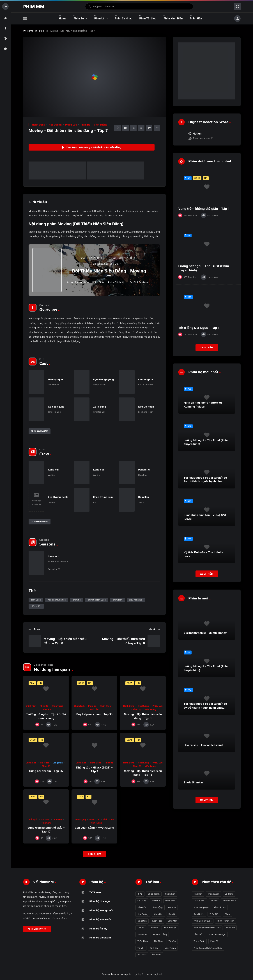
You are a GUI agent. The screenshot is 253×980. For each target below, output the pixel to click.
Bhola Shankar (193, 782)
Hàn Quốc (36, 600)
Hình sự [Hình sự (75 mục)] (172, 907)
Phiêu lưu (71, 125)
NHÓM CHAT (37, 929)
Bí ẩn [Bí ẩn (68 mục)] (140, 894)
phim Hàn (118, 600)
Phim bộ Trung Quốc (102, 910)
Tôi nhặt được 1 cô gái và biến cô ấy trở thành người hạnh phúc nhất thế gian (205, 481)
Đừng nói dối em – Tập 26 (46, 771)
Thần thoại (57, 706)
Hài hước (45, 763)
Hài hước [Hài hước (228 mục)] (142, 907)
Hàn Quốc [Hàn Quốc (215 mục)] (198, 934)
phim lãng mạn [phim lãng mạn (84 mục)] (201, 907)
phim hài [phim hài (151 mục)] (230, 928)
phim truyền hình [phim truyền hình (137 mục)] (226, 921)
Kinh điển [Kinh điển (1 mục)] (142, 921)
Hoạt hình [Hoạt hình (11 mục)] (170, 901)
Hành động (39, 125)
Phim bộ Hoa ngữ (100, 901)
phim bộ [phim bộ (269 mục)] (214, 941)
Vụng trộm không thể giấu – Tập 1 (204, 209)
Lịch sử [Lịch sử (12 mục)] (141, 928)
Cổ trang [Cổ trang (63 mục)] (229, 894)
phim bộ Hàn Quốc (97, 600)
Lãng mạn (58, 763)
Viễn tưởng (101, 125)
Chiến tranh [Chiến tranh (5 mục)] (154, 894)
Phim (42, 31)
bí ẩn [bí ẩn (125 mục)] (227, 914)
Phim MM (34, 6)
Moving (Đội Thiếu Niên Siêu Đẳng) (48, 211)
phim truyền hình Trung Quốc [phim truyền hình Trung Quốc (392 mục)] (208, 948)
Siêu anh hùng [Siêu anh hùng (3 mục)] (160, 934)
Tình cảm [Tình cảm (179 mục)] (155, 948)
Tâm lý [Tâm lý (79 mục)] (141, 948)
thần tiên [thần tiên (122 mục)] (214, 914)
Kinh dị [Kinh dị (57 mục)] (172, 914)
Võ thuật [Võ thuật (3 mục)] (142, 955)
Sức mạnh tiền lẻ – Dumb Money (205, 633)
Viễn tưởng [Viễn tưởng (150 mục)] (170, 948)
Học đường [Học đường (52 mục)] (143, 914)
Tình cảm (46, 709)
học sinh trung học (57, 600)
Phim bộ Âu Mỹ (98, 929)
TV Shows (95, 892)
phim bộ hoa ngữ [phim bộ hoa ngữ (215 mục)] (217, 934)
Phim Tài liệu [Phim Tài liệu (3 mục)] (170, 928)
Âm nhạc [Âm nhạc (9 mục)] (156, 955)
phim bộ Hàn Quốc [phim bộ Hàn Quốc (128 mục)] (203, 921)
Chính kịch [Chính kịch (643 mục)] (170, 894)
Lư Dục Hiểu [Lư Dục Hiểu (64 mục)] (199, 901)
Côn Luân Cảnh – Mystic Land (94, 828)
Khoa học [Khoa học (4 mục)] (158, 914)
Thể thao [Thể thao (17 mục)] (158, 941)
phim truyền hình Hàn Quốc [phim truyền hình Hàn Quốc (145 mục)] (207, 928)
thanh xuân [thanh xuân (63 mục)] (213, 894)
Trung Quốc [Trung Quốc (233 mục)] (199, 941)
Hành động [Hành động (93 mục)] (157, 907)
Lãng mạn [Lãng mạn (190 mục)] (173, 921)
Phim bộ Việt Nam (100, 938)
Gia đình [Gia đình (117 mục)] (156, 901)
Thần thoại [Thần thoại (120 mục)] (143, 941)
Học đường (55, 125)
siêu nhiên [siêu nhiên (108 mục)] (199, 914)
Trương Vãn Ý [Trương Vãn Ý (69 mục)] (229, 901)
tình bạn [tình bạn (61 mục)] (198, 894)
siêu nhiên (36, 606)
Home (28, 31)
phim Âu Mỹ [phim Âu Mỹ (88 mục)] (220, 907)
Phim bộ (85, 125)
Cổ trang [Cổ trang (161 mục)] (142, 901)
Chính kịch (31, 706)
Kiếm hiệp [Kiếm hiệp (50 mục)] (157, 921)
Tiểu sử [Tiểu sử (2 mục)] (172, 941)
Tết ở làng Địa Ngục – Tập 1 (199, 328)
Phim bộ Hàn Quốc (100, 919)
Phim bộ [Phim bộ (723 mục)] (154, 928)
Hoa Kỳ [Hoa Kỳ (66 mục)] (214, 901)
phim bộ (77, 600)
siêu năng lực (136, 600)
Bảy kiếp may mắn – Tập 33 (95, 714)
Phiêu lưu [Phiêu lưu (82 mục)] (142, 934)
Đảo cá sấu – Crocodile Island (203, 745)
